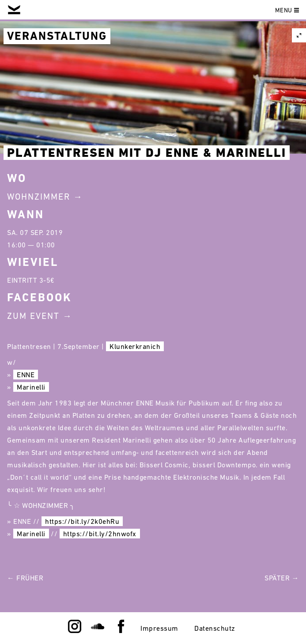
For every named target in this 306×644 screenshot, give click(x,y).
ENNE (26, 375)
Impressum (159, 628)
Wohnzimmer (39, 197)
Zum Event (33, 316)
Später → (282, 578)
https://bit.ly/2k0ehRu (82, 521)
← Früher (25, 578)
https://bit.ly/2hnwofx (100, 534)
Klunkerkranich (135, 346)
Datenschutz (215, 628)
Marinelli (31, 387)
